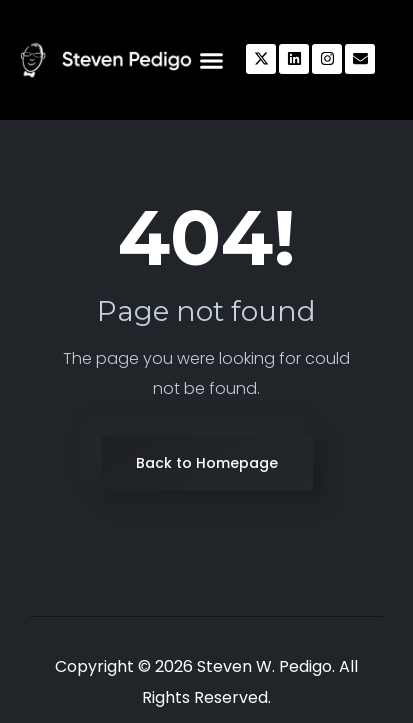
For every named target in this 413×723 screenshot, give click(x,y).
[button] (211, 60)
